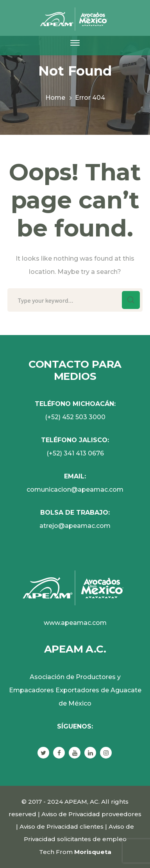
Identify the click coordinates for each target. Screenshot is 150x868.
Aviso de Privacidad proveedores (91, 814)
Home (55, 98)
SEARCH (131, 300)
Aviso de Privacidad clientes (62, 827)
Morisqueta (93, 852)
